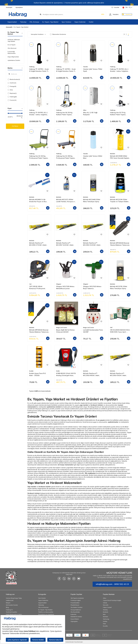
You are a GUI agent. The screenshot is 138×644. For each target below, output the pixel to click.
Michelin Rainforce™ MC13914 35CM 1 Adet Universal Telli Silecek (118, 374)
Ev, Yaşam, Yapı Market (50, 22)
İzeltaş (105, 621)
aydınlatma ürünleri (54, 407)
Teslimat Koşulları (11, 612)
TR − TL (127, 7)
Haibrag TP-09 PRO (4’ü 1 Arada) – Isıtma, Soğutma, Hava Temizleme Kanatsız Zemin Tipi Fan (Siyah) (119, 70)
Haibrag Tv (9, 610)
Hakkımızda (10, 600)
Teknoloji (23, 22)
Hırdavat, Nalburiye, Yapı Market (14, 40)
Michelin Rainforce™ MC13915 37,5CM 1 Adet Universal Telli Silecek (38, 244)
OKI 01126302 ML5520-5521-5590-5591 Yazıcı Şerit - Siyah (120, 331)
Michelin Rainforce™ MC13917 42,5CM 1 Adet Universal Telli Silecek (65, 244)
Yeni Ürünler (42, 598)
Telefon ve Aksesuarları (46, 612)
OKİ (111, 327)
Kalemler (73, 614)
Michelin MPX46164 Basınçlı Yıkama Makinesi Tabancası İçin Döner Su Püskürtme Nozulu (120, 244)
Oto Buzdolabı (75, 612)
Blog (7, 607)
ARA (98, 14)
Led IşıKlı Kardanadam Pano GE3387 (93, 331)
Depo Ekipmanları (13, 57)
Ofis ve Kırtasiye (43, 607)
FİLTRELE (15, 127)
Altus (85, 110)
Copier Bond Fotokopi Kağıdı (112, 600)
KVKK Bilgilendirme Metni (14, 614)
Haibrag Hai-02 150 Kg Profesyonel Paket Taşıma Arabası (38, 157)
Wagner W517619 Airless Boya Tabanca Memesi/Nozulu (92, 288)
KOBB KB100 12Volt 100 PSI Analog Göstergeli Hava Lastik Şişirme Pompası (66, 374)
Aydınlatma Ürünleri (14, 60)
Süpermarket (12, 22)
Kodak (31, 371)
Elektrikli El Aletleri (76, 617)
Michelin (113, 154)
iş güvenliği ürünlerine (43, 529)
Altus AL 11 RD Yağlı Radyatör (90, 114)
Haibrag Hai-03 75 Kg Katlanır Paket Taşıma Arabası (118, 114)
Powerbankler (75, 603)
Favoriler (115, 7)
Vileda (105, 603)
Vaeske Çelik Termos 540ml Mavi (93, 157)
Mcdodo (106, 612)
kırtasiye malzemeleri (66, 465)
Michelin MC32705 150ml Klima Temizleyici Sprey (119, 287)
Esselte (105, 626)
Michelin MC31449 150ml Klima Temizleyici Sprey (92, 201)
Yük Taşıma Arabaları (77, 598)
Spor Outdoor (66, 22)
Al (10, 90)
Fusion (12, 100)
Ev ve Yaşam (12, 45)
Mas (104, 614)
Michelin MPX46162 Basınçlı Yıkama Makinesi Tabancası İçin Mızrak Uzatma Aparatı (39, 331)
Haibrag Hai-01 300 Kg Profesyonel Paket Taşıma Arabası (65, 157)
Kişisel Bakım (75, 619)
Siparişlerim (19, 7)
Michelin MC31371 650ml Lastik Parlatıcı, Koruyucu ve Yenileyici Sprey (66, 201)
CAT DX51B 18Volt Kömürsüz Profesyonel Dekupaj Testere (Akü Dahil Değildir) (39, 288)
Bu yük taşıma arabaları (35, 557)
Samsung (106, 619)
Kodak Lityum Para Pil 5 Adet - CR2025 (38, 374)
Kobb (58, 371)
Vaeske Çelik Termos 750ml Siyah (93, 70)
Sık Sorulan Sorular (12, 605)
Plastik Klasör (75, 605)
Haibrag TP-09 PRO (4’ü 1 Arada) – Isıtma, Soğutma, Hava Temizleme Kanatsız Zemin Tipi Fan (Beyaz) (38, 114)
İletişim (8, 603)
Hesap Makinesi (76, 610)
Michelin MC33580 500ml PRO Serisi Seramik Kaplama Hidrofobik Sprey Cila (120, 157)
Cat (30, 284)
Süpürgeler (74, 621)
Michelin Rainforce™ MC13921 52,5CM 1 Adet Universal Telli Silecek (92, 244)
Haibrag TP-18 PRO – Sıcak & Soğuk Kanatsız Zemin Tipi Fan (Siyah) (39, 70)
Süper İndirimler (80, 22)
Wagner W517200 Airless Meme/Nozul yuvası (65, 287)
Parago (12, 86)
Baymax (12, 93)
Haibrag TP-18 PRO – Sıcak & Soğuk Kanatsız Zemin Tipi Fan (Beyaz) (66, 70)
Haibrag (12, 97)
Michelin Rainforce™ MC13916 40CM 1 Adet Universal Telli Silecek (91, 374)
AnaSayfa (9, 7)
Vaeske (85, 67)
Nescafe (106, 605)
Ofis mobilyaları (90, 473)
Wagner (59, 284)
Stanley (105, 610)
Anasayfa (9, 27)
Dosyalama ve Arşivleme (46, 614)
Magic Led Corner (62, 327)
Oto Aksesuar (12, 48)
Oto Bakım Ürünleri (76, 607)
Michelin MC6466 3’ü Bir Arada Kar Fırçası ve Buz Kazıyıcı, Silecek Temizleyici (39, 201)
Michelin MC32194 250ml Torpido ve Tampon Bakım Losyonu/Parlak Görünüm (119, 201)
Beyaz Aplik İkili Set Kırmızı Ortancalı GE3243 (65, 331)
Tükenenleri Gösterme (58, 34)
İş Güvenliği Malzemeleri (12, 52)
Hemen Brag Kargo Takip (14, 598)
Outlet (91, 22)
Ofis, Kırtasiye (34, 22)
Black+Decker (14, 79)
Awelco (12, 83)
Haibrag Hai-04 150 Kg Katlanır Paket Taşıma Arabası (64, 114)
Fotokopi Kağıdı (76, 600)
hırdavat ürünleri (97, 405)
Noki (104, 624)
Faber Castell (107, 607)
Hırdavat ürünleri (34, 493)
